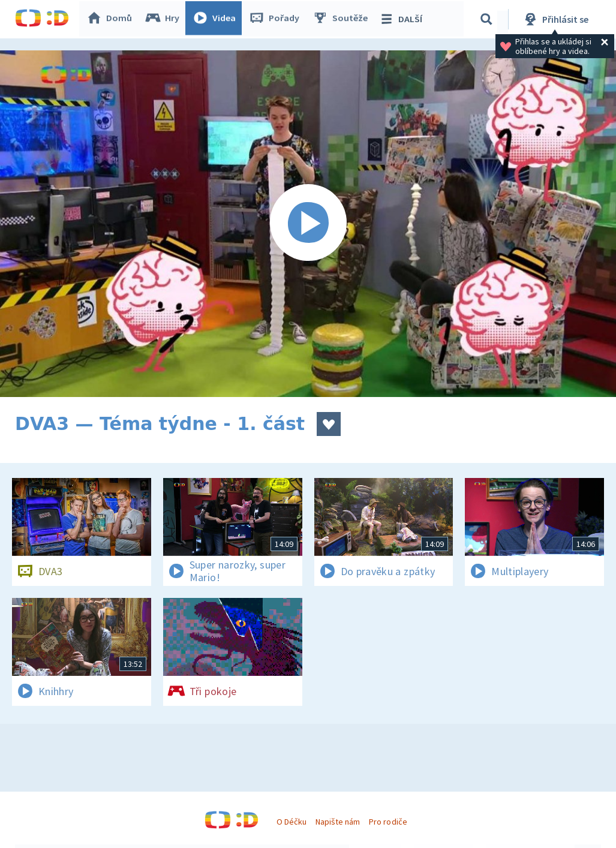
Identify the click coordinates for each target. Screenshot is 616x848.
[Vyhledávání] (488, 19)
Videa (217, 19)
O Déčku (292, 822)
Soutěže (342, 19)
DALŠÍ (403, 19)
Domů (112, 19)
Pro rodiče (388, 822)
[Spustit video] (308, 224)
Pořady (277, 19)
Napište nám (338, 822)
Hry (165, 19)
